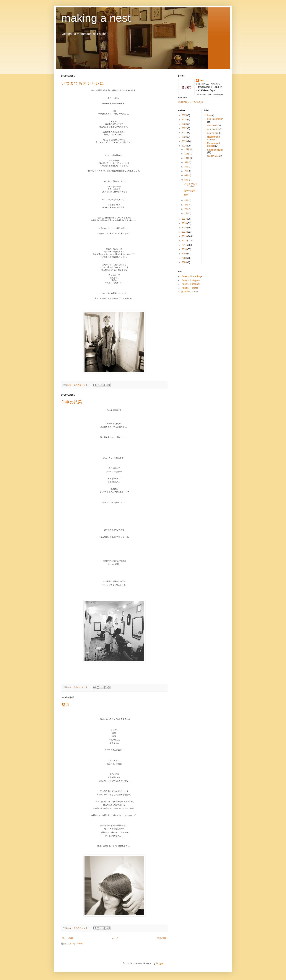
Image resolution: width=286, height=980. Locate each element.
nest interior (213, 129)
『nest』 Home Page (192, 276)
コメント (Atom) (75, 944)
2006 (185, 262)
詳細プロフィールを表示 (191, 102)
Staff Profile (213, 156)
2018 (185, 146)
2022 (185, 128)
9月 (186, 162)
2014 (185, 232)
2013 (185, 236)
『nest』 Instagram (191, 280)
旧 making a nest (189, 292)
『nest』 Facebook (191, 284)
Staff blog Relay (215, 150)
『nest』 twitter (190, 288)
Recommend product (214, 145)
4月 (186, 200)
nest (202, 80)
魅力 (65, 705)
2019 (185, 141)
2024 (185, 120)
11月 (187, 154)
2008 (185, 258)
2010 (185, 249)
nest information (215, 119)
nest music (213, 133)
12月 (187, 149)
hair (209, 115)
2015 (185, 228)
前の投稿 (162, 938)
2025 (185, 115)
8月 (186, 167)
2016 (185, 223)
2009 (185, 254)
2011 (185, 245)
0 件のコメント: (81, 385)
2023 (185, 124)
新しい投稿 (68, 938)
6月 (186, 175)
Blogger (160, 963)
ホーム (115, 938)
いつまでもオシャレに (83, 83)
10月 (187, 158)
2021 (185, 133)
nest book (212, 125)
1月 (186, 213)
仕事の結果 (72, 402)
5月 (186, 180)
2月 (186, 209)
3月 (186, 205)
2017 (185, 219)
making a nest (96, 18)
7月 (186, 171)
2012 (185, 241)
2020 (185, 137)
